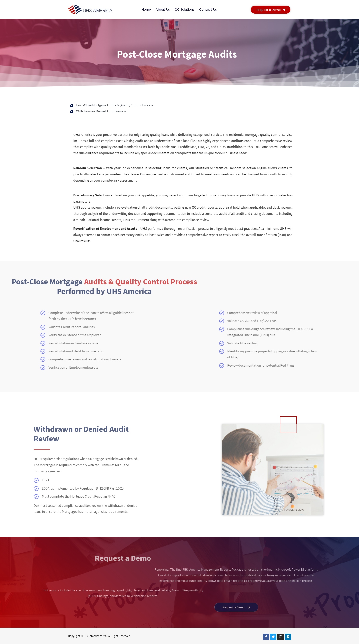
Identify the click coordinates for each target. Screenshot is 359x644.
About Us (163, 9)
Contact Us (208, 9)
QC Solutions (184, 9)
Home (146, 9)
